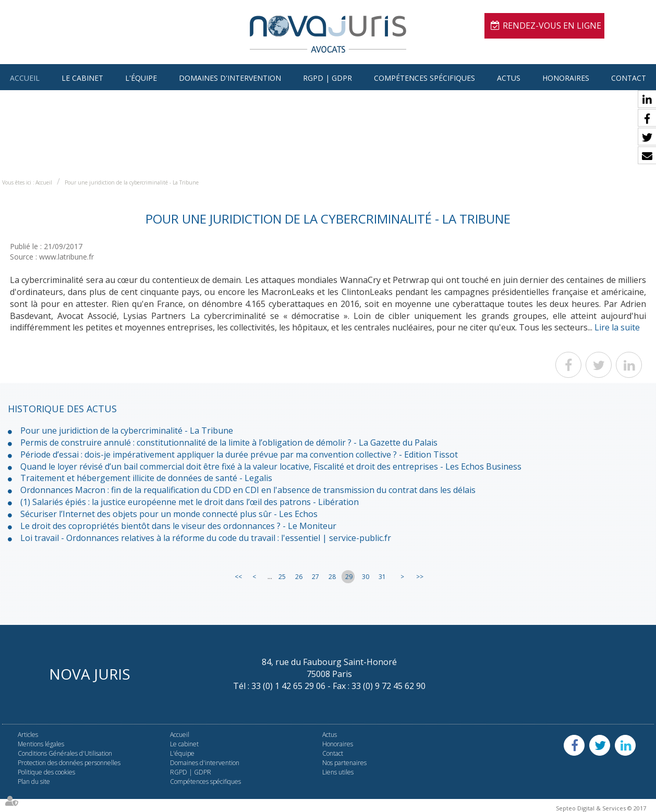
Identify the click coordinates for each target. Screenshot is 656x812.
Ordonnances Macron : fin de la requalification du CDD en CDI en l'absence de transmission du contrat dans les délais (248, 490)
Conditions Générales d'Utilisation (65, 753)
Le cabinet (82, 78)
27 (315, 577)
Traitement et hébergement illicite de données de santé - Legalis (146, 478)
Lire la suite (617, 327)
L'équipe (141, 78)
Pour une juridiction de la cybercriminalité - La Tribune (132, 182)
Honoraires (566, 78)
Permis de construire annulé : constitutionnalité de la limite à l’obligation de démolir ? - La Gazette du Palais (229, 442)
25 (282, 577)
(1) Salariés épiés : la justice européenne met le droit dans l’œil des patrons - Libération (190, 502)
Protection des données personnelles (69, 763)
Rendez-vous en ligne (552, 26)
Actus (509, 78)
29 (349, 577)
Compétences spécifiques (424, 78)
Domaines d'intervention (230, 78)
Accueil (25, 78)
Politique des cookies (46, 772)
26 (299, 577)
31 (382, 577)
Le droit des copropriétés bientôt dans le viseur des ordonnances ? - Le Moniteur (178, 526)
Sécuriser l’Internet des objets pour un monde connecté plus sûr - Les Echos (169, 514)
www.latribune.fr (66, 257)
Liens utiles (338, 772)
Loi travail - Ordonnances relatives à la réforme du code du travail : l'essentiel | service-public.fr (206, 538)
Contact (629, 78)
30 (366, 577)
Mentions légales (41, 744)
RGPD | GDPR (327, 78)
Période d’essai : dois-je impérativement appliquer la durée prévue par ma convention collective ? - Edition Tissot (239, 454)
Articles (28, 735)
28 (332, 577)
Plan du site (34, 782)
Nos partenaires (344, 763)
